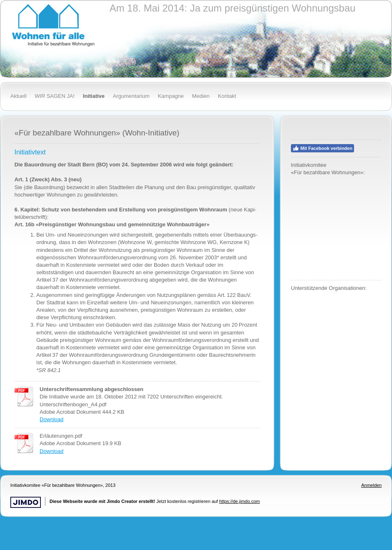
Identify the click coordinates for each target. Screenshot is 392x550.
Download (52, 419)
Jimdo (26, 502)
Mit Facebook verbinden (322, 148)
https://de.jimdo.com (239, 501)
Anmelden (371, 485)
